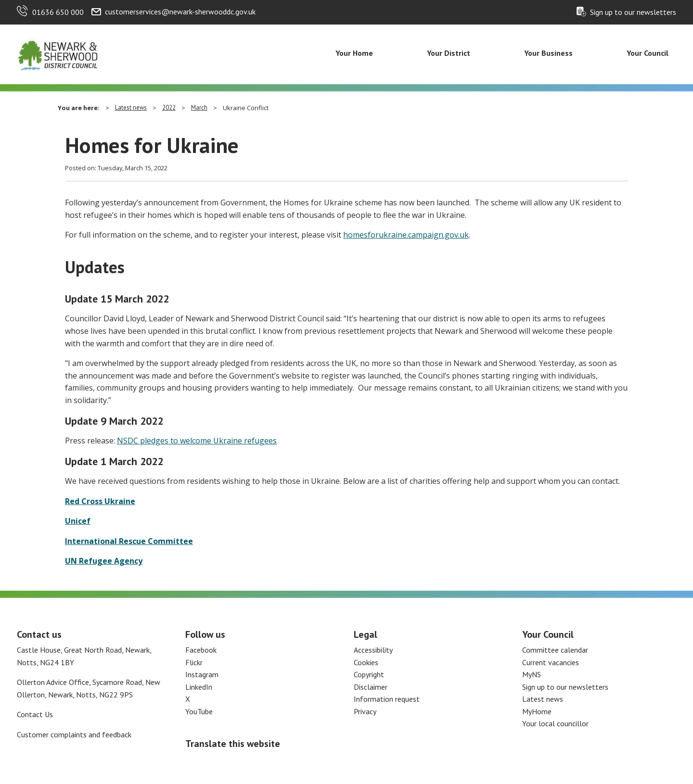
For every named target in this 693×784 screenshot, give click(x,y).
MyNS (532, 674)
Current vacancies (551, 662)
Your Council (648, 53)
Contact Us (35, 714)
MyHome (537, 711)
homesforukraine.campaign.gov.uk (406, 235)
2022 (169, 107)
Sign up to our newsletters (633, 12)
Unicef (78, 521)
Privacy (365, 711)
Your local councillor (555, 723)
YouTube (199, 711)
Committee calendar (555, 650)
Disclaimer (371, 687)
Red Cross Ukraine (100, 501)
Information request (387, 699)
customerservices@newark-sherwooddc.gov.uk (180, 12)
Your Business (548, 53)
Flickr (194, 662)
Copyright (369, 674)
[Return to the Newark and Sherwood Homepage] (58, 53)
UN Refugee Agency (104, 561)
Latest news (131, 107)
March (199, 107)
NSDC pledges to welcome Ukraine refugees (197, 441)
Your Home (354, 53)
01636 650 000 (58, 12)
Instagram (202, 674)
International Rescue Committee (129, 541)
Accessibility (373, 650)
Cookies (366, 662)
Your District (449, 53)
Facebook (201, 650)
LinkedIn (199, 687)
